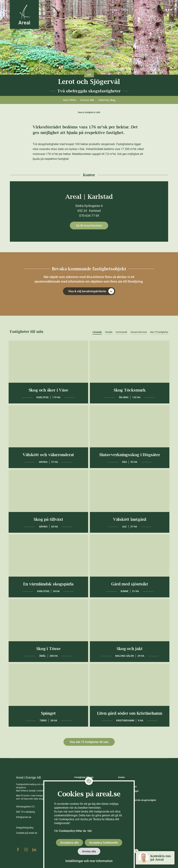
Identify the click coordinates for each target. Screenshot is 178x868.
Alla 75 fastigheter (159, 332)
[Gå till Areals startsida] (24, 14)
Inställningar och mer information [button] (89, 861)
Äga (135, 10)
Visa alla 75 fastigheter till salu (89, 742)
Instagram (26, 850)
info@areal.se (24, 817)
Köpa (114, 10)
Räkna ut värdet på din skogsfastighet (137, 800)
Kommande (121, 332)
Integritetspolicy (25, 828)
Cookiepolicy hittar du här (75, 831)
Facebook (18, 850)
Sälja (125, 10)
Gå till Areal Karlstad (89, 226)
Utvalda (109, 332)
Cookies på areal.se (27, 833)
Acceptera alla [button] (69, 843)
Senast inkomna (139, 332)
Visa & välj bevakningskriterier (91, 291)
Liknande (97, 332)
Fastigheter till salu (84, 777)
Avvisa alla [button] (89, 851)
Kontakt (147, 10)
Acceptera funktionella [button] (104, 843)
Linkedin (34, 850)
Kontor (122, 777)
